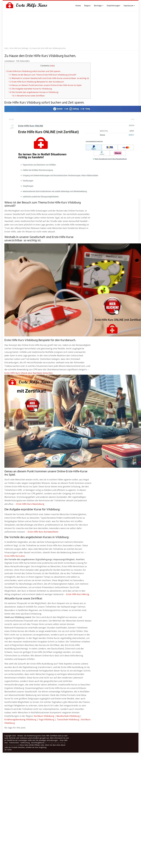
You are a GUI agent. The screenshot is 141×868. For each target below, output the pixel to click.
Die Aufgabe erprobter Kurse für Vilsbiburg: (30, 89)
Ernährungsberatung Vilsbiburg (20, 719)
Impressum (129, 6)
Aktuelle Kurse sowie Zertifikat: (28, 96)
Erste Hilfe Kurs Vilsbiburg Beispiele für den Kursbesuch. (36, 82)
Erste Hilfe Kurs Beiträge (19, 48)
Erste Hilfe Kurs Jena (15, 556)
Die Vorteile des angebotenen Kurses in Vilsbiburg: (34, 92)
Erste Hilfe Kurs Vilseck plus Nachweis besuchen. (29, 373)
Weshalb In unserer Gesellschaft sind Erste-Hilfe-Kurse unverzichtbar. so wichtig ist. (49, 78)
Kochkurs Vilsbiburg (44, 716)
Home (78, 6)
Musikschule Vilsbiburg (68, 716)
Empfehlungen (113, 6)
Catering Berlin (58, 743)
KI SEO (48, 743)
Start (6, 48)
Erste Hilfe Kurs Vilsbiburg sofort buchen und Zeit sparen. (33, 71)
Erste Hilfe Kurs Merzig (78, 594)
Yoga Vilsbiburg (47, 719)
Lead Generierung (11, 745)
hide (52, 66)
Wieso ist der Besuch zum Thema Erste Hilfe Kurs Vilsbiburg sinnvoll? (42, 75)
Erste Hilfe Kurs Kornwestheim (43, 532)
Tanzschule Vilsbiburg (68, 719)
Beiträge (99, 6)
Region (87, 6)
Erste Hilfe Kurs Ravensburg (30, 504)
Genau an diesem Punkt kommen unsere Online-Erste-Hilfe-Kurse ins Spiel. (45, 85)
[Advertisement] (71, 28)
